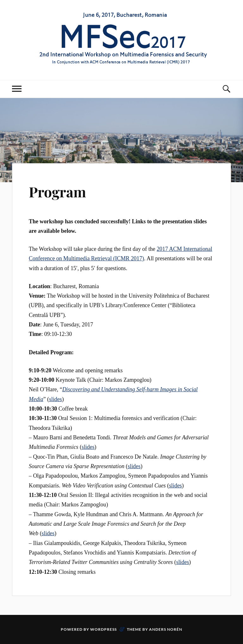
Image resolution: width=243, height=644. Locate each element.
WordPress (103, 629)
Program (57, 192)
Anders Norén (166, 629)
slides (56, 399)
